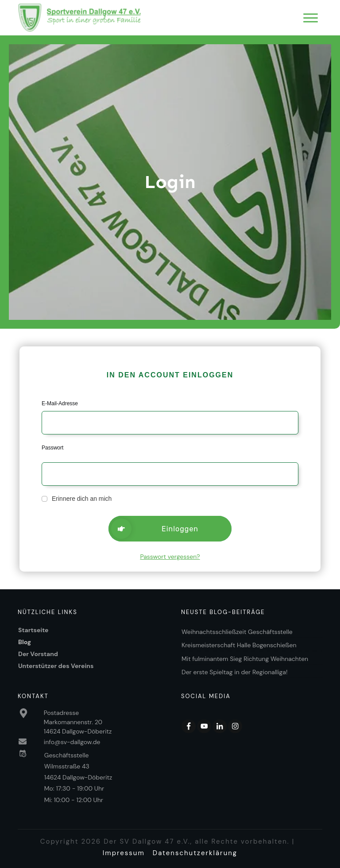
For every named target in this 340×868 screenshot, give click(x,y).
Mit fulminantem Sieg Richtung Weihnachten (245, 659)
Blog (25, 642)
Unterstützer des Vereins (56, 666)
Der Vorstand (38, 654)
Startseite (33, 630)
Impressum (124, 853)
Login (170, 182)
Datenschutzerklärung (195, 853)
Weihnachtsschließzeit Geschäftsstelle (237, 632)
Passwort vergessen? (170, 557)
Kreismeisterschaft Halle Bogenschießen (239, 645)
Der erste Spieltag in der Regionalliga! (235, 672)
